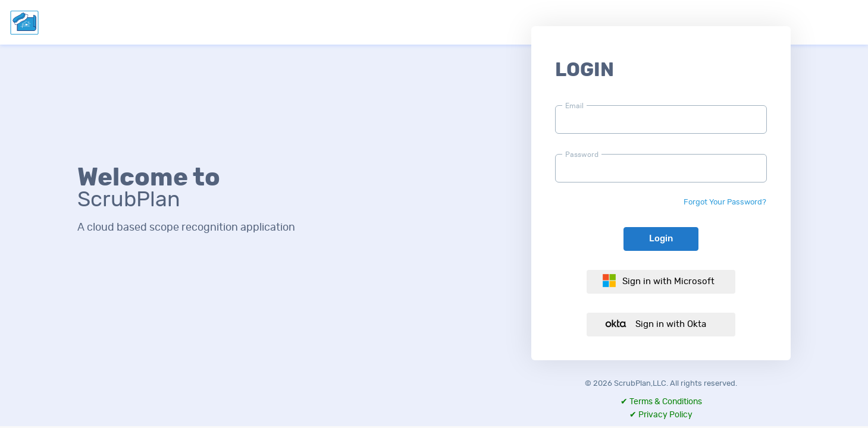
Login (661, 239)
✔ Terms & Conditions (661, 402)
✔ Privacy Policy (661, 415)
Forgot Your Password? (725, 202)
